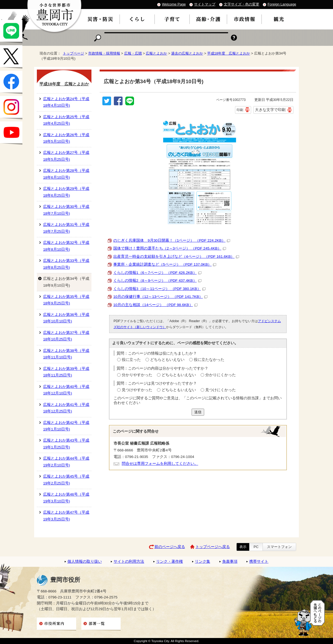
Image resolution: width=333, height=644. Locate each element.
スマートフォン (279, 547)
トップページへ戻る (213, 547)
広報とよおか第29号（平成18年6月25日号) (66, 192)
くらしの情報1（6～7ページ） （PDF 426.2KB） (157, 273)
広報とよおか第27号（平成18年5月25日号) (66, 156)
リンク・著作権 (170, 561)
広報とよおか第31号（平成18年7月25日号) (66, 228)
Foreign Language (282, 4)
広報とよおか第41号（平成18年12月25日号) (66, 408)
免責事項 (230, 561)
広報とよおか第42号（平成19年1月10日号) (66, 426)
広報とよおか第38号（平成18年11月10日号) (66, 354)
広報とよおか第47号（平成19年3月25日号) (66, 516)
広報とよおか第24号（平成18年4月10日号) (66, 102)
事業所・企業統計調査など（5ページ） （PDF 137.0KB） (165, 264)
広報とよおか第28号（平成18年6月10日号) (66, 174)
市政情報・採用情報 (104, 53)
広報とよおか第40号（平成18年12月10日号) (66, 390)
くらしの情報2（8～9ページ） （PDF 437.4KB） (157, 281)
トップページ (73, 53)
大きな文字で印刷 (270, 110)
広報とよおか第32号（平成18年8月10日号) (66, 246)
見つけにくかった (221, 390)
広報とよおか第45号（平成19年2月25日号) (66, 480)
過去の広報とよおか (187, 53)
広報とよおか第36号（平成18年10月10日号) (66, 318)
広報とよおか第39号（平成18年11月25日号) (66, 372)
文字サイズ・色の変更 (242, 4)
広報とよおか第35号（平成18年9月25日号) (66, 300)
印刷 (240, 110)
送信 (198, 412)
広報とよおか (156, 53)
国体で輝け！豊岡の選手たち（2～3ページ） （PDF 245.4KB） (170, 248)
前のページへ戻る (170, 547)
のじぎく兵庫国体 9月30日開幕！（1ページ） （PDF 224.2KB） (172, 240)
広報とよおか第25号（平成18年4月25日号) (66, 120)
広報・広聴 (133, 53)
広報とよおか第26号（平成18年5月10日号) (66, 138)
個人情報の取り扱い (85, 561)
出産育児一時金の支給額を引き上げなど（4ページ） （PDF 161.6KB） (176, 257)
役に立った (131, 360)
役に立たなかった (209, 360)
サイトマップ (205, 4)
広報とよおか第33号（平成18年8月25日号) (66, 264)
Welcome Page (174, 4)
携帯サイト (259, 561)
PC (256, 547)
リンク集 (203, 561)
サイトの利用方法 (129, 561)
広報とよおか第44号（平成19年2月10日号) (66, 462)
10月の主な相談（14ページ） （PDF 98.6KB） (155, 305)
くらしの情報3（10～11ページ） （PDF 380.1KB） (159, 289)
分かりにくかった (221, 375)
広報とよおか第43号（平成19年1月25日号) (66, 444)
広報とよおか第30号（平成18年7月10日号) (66, 210)
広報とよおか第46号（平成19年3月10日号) (66, 498)
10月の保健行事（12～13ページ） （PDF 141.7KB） (160, 297)
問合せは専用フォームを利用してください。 (160, 464)
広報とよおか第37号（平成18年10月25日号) (66, 336)
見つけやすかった (137, 390)
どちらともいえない (167, 360)
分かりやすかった (137, 375)
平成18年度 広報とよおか (229, 53)
